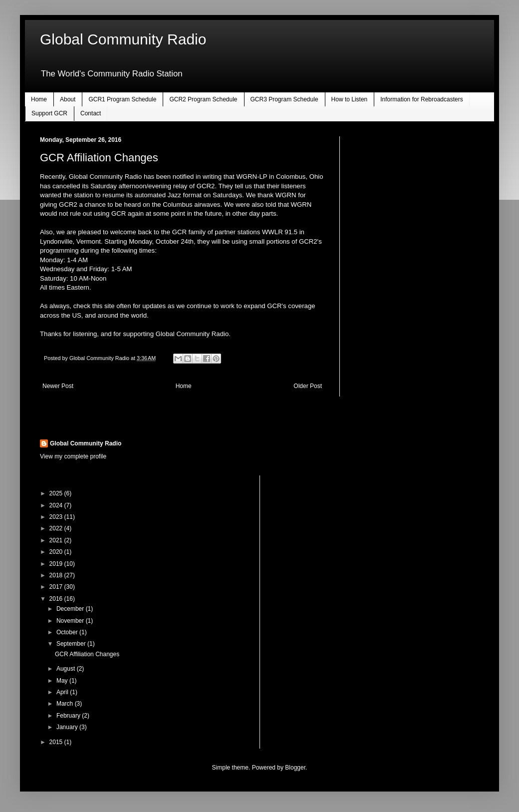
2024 (57, 505)
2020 (57, 552)
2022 (57, 528)
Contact (91, 113)
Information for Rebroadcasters (421, 99)
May (63, 681)
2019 (57, 564)
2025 (57, 493)
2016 (57, 599)
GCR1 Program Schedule (122, 99)
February (69, 716)
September (72, 644)
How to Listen (350, 99)
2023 (57, 517)
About (68, 99)
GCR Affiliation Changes (87, 654)
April (63, 692)
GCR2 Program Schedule (203, 99)
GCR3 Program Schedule (284, 99)
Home (39, 99)
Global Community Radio (123, 39)
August (67, 669)
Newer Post (58, 386)
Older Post (308, 386)
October (68, 632)
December (71, 609)
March (66, 704)
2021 (57, 540)
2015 (57, 742)
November (71, 621)
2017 (57, 587)
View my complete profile (73, 456)
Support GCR (49, 113)
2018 (57, 575)
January (68, 727)
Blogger (295, 768)
